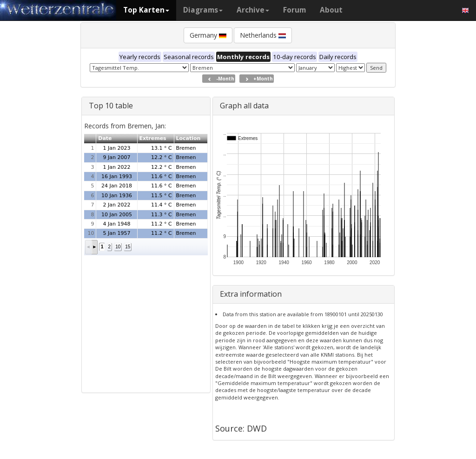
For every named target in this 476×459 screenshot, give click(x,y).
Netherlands (263, 35)
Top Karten (146, 10)
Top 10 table (111, 106)
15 (128, 247)
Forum (294, 10)
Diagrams (203, 10)
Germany (208, 35)
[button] (89, 247)
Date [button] (105, 138)
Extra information (251, 294)
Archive (253, 10)
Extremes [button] (152, 138)
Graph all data (244, 106)
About (331, 10)
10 (118, 247)
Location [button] (188, 138)
